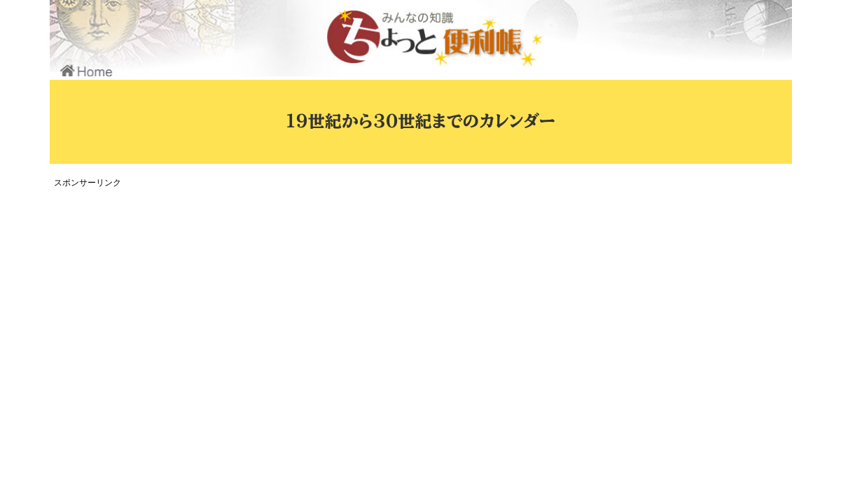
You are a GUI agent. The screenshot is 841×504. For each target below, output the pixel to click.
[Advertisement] (312, 290)
